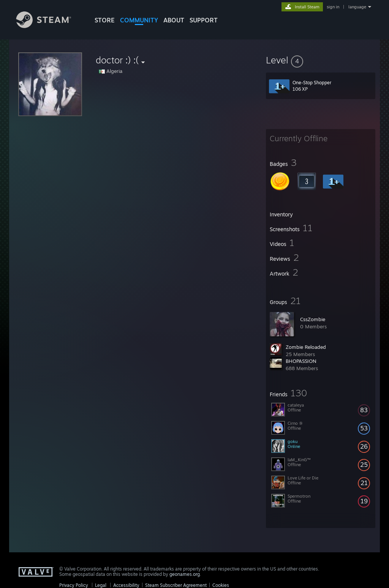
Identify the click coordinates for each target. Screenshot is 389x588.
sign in (333, 7)
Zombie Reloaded (306, 347)
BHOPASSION (301, 361)
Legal (101, 585)
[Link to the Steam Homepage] (49, 26)
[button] (321, 60)
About (174, 20)
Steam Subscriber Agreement (176, 585)
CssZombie (313, 319)
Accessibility (126, 585)
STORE (105, 20)
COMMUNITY (139, 20)
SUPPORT (204, 20)
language (357, 7)
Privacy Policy (74, 585)
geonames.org (185, 574)
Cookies (221, 585)
